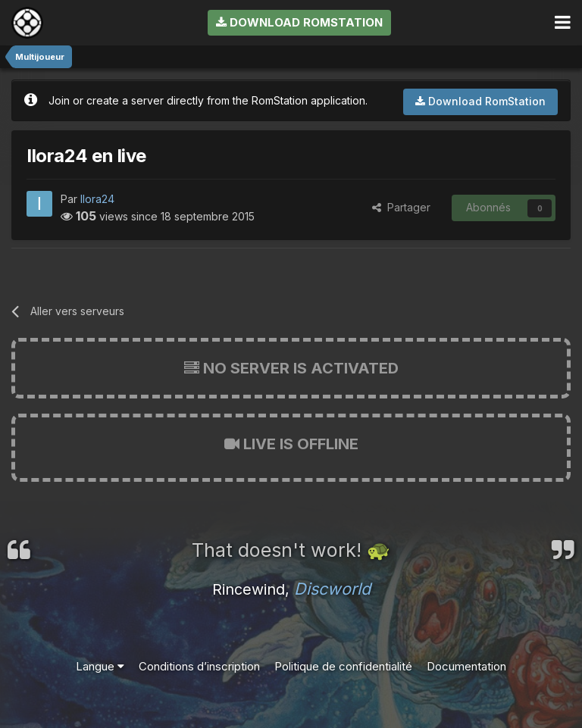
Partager (401, 207)
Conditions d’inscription (199, 666)
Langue (100, 666)
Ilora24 (97, 199)
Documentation (466, 666)
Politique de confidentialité (343, 666)
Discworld (332, 589)
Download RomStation (299, 22)
